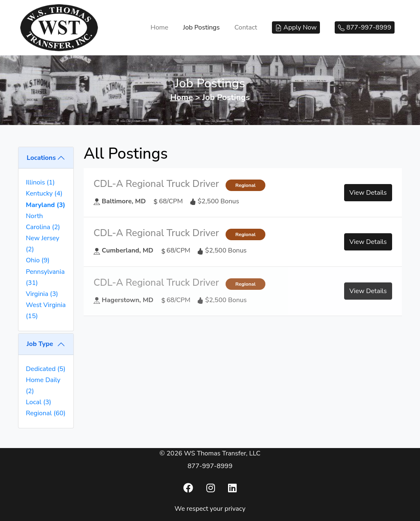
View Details (368, 193)
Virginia (42, 294)
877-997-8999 (210, 466)
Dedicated (46, 369)
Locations (41, 158)
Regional (46, 413)
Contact (246, 27)
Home (159, 27)
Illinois (40, 182)
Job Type (40, 344)
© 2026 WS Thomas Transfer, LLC (210, 453)
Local (39, 402)
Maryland (46, 205)
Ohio (38, 260)
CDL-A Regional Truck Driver (156, 184)
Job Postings (201, 27)
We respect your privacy (210, 509)
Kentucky (44, 193)
